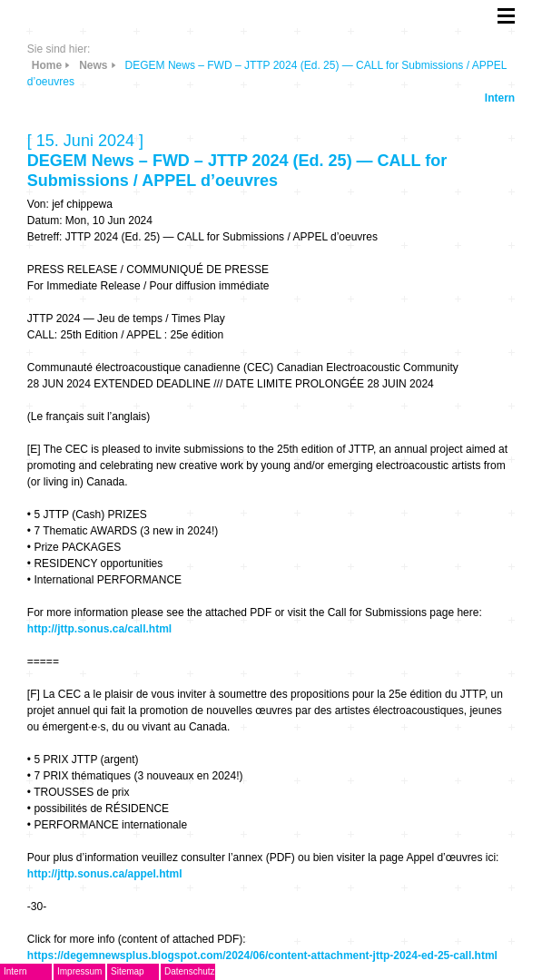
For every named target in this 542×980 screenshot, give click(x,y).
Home (47, 65)
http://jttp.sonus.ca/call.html (99, 629)
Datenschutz (190, 971)
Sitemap (128, 971)
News (93, 65)
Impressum (79, 971)
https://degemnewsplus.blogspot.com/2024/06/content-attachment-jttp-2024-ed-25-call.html (262, 955)
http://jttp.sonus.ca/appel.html (105, 874)
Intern (500, 98)
